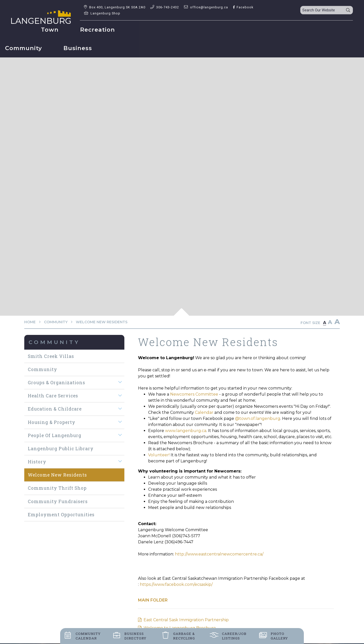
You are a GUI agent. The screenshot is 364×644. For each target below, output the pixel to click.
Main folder (153, 600)
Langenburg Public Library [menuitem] (61, 449)
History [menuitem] (37, 462)
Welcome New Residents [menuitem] (57, 475)
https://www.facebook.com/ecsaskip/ (176, 584)
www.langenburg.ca (186, 431)
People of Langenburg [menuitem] (55, 435)
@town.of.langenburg (258, 418)
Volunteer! (159, 455)
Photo (279, 636)
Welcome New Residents (102, 322)
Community (56, 322)
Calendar (204, 412)
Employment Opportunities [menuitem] (61, 515)
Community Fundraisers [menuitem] (58, 501)
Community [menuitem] (204, 30)
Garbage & (184, 636)
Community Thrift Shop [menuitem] (57, 488)
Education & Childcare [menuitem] (55, 409)
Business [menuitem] (258, 30)
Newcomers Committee (195, 394)
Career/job (234, 636)
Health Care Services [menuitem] (53, 396)
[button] (120, 382)
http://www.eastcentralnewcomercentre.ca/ (219, 554)
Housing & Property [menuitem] (52, 422)
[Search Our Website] (327, 10)
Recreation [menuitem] (147, 30)
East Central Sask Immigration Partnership (186, 620)
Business (135, 636)
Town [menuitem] (99, 30)
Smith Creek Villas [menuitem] (51, 356)
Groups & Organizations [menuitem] (56, 383)
